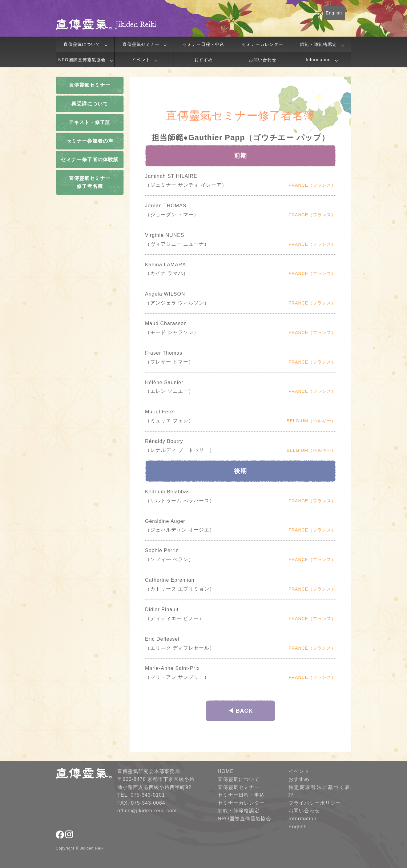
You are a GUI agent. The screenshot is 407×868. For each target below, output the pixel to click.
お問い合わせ (263, 60)
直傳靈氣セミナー (141, 44)
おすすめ (203, 60)
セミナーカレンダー (262, 44)
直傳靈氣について (82, 44)
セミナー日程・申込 (203, 44)
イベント (141, 60)
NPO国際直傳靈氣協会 (82, 60)
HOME (226, 771)
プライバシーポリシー (315, 803)
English (334, 13)
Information (318, 60)
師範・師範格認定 (318, 44)
